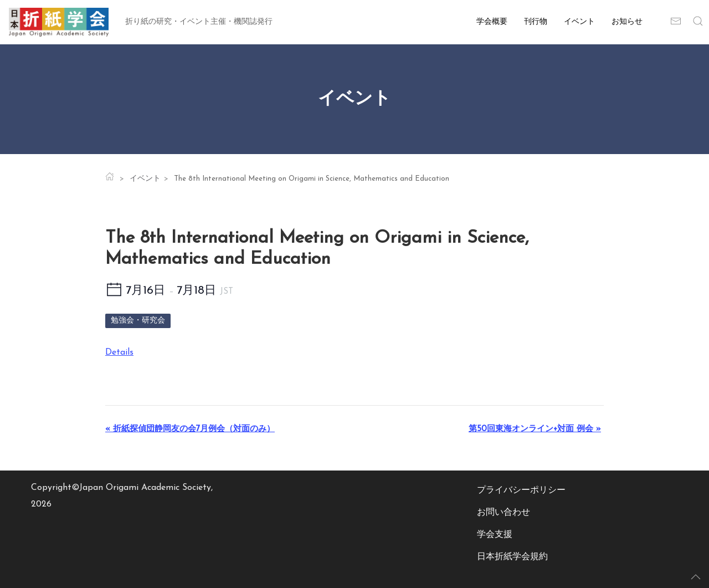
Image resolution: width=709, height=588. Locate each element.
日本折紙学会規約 (512, 557)
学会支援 (495, 535)
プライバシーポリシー (521, 490)
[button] (698, 22)
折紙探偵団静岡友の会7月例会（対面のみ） (190, 429)
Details (119, 352)
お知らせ (627, 22)
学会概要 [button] (492, 22)
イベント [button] (579, 22)
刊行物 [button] (536, 22)
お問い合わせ (504, 513)
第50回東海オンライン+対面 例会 (535, 429)
